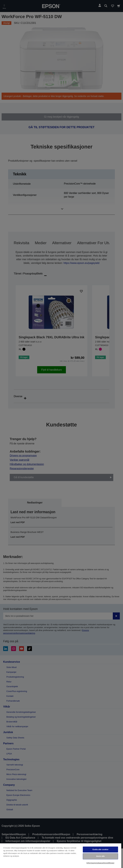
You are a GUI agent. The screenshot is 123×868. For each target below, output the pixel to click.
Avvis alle (100, 856)
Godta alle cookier (100, 849)
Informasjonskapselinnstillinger (100, 863)
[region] (61, 856)
